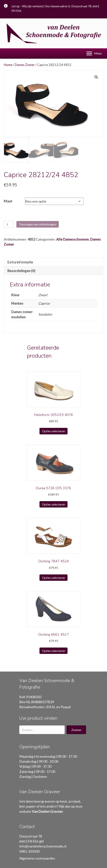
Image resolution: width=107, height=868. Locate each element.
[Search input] (42, 729)
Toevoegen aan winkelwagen (38, 224)
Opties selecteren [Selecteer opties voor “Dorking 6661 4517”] (53, 650)
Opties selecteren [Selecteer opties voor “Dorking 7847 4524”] (53, 577)
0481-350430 (29, 851)
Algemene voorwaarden (37, 858)
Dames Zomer (25, 65)
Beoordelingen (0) (21, 270)
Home (8, 65)
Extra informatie (20, 262)
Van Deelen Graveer (47, 811)
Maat (8, 201)
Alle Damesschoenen (73, 239)
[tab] (53, 261)
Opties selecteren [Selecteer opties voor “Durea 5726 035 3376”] (53, 504)
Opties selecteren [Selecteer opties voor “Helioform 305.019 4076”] (53, 431)
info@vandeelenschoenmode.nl (43, 846)
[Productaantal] (9, 224)
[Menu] (94, 54)
